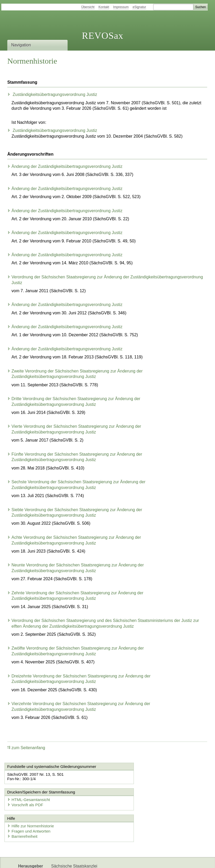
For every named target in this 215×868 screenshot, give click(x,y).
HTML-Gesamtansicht (135, 775)
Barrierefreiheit (24, 811)
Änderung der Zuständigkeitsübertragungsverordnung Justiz (65, 166)
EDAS (111, 860)
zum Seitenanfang (26, 748)
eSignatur (139, 7)
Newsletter (61, 860)
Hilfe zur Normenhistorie (32, 801)
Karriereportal (88, 860)
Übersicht (88, 7)
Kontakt (104, 7)
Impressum (121, 7)
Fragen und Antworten (31, 806)
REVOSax (103, 36)
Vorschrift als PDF (132, 780)
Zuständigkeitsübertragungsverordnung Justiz (52, 94)
